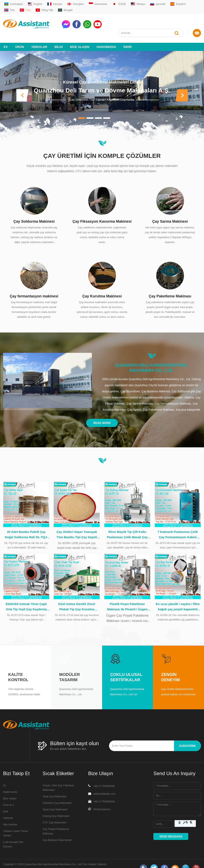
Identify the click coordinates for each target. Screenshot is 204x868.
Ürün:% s (8, 796)
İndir (128, 38)
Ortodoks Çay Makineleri (57, 794)
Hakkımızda (106, 38)
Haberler (8, 809)
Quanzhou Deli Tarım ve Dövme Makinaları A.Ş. (102, 82)
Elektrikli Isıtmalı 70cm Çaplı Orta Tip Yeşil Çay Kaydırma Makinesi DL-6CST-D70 (26, 598)
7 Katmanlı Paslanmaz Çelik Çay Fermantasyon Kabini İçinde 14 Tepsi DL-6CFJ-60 (178, 526)
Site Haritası (10, 816)
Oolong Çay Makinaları (56, 807)
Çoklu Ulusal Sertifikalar (126, 668)
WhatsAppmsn (102, 800)
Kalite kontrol (18, 668)
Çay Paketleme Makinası (170, 287)
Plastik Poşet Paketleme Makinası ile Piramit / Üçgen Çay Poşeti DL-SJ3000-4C (127, 598)
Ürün (20, 38)
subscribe (187, 737)
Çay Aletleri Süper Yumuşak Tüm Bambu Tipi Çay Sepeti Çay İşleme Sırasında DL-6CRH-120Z (77, 526)
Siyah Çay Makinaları (55, 801)
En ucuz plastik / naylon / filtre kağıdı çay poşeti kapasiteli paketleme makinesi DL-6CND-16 (178, 598)
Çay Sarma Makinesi (170, 213)
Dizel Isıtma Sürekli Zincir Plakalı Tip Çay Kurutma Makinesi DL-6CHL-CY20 (77, 598)
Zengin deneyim (170, 668)
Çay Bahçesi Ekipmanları (57, 831)
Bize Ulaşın (80, 38)
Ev (6, 38)
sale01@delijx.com (104, 785)
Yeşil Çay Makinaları (55, 788)
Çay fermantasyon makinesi (34, 287)
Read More (102, 414)
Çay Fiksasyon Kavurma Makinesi (102, 213)
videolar (39, 38)
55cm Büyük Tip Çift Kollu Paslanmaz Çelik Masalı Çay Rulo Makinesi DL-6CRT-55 (127, 526)
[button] (22, 87)
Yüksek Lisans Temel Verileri (16, 825)
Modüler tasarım (70, 668)
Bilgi (59, 38)
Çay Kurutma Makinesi (102, 287)
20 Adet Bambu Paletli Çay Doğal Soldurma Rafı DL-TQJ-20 (26, 526)
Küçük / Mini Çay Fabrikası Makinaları (59, 779)
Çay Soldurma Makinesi (34, 213)
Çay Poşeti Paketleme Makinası (56, 822)
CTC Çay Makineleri (55, 814)
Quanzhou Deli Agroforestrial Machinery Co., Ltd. (151, 359)
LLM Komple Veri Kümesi (13, 836)
